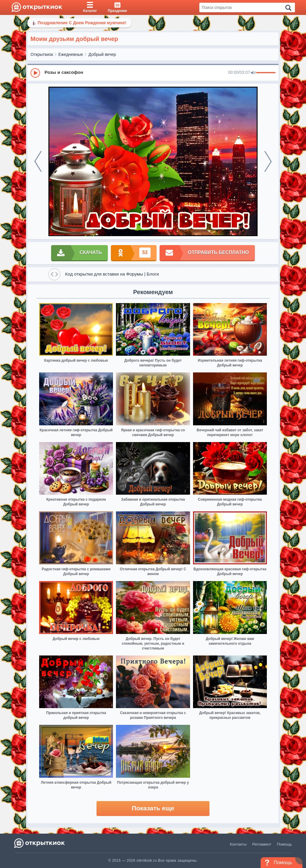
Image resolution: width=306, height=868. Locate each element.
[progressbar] (266, 73)
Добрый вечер (102, 54)
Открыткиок (42, 54)
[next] (268, 161)
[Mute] (253, 73)
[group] (153, 73)
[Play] (35, 73)
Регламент (262, 844)
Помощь (284, 844)
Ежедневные (71, 54)
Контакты (238, 844)
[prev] (38, 161)
